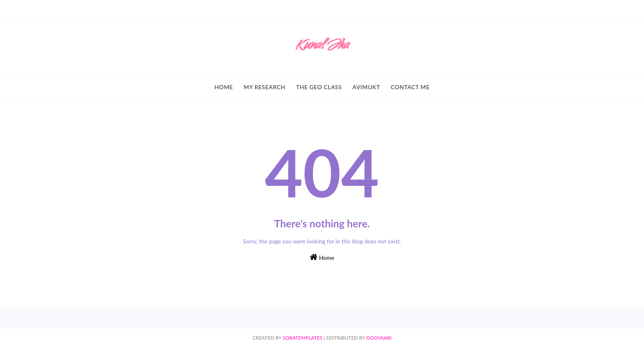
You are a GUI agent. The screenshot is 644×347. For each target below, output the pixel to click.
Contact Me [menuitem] (410, 87)
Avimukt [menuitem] (366, 87)
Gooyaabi (379, 338)
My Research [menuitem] (264, 87)
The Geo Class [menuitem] (319, 87)
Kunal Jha (322, 46)
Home (322, 257)
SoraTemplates (302, 338)
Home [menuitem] (224, 87)
